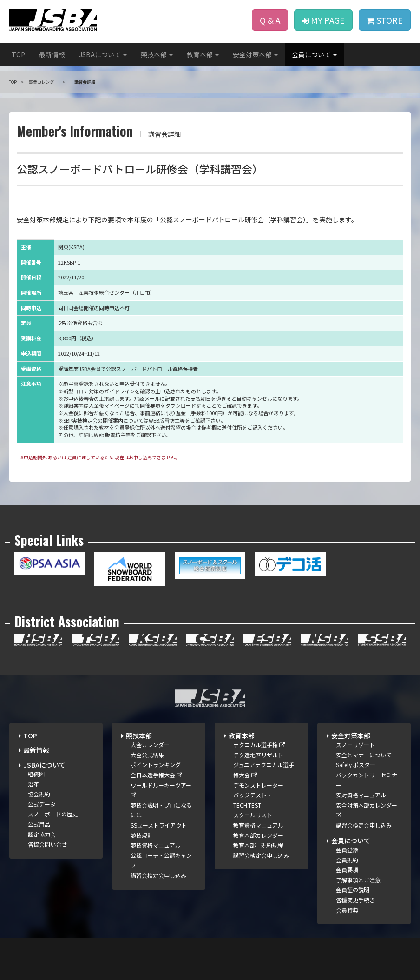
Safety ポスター (356, 765)
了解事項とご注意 (358, 880)
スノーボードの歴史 (53, 814)
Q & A (270, 20)
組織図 (36, 774)
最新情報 (52, 54)
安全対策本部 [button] (255, 54)
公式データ (42, 804)
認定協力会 (42, 834)
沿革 (33, 784)
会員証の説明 (353, 890)
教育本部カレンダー (258, 835)
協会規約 (39, 794)
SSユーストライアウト (159, 825)
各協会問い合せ (47, 844)
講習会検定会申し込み (158, 875)
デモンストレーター (258, 785)
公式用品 (39, 824)
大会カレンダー (150, 745)
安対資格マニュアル (361, 795)
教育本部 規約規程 (258, 845)
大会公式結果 (147, 755)
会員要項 (347, 870)
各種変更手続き (355, 900)
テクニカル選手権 (259, 745)
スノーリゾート (355, 745)
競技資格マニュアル (156, 845)
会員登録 (347, 850)
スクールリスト (253, 815)
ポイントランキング (156, 765)
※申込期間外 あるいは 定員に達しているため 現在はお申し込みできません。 (99, 457)
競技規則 (142, 835)
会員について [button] (314, 54)
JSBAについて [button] (103, 54)
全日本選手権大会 (156, 775)
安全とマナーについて (364, 755)
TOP (18, 54)
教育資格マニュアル (258, 825)
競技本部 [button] (157, 54)
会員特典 (347, 910)
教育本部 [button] (203, 54)
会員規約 (347, 860)
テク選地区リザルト (258, 755)
